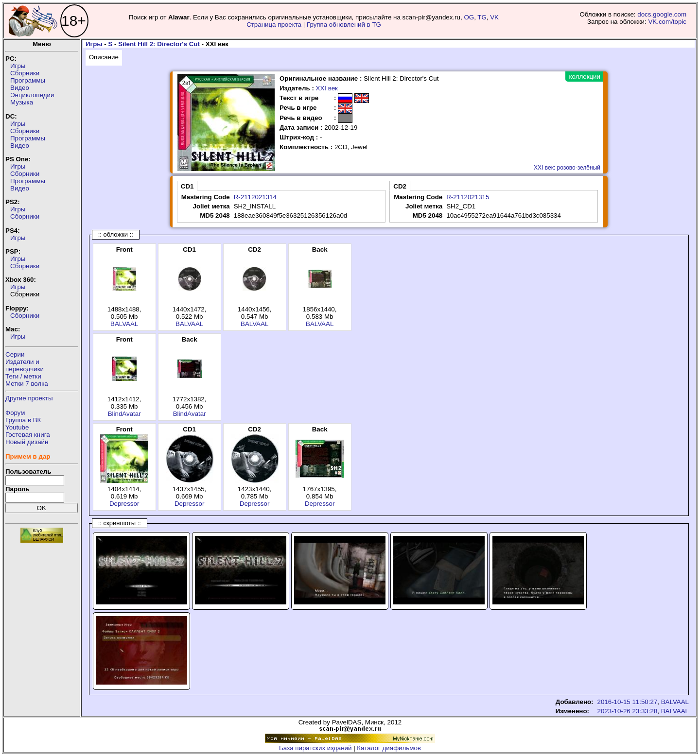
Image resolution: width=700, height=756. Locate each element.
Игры (18, 66)
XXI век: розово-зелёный (567, 168)
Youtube (17, 427)
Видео (20, 88)
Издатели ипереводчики (25, 365)
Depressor (124, 504)
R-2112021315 (468, 197)
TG (482, 17)
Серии (15, 354)
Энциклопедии (32, 95)
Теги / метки (23, 376)
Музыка (22, 102)
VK (494, 17)
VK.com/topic (667, 22)
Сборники (25, 73)
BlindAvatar (124, 414)
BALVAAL (124, 324)
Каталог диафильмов (389, 748)
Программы (28, 80)
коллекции (585, 77)
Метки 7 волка (27, 384)
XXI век (327, 88)
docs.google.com (662, 14)
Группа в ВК (23, 420)
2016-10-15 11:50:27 (628, 702)
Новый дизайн (27, 442)
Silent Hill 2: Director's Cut (159, 44)
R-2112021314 (255, 197)
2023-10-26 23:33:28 (628, 711)
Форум (15, 413)
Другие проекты (29, 398)
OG (469, 17)
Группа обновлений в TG (344, 25)
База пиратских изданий (315, 748)
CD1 (187, 186)
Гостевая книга (28, 435)
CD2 (400, 186)
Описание (104, 57)
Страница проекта (274, 25)
